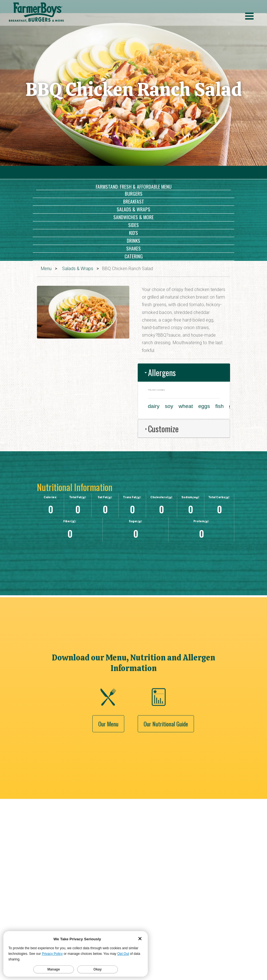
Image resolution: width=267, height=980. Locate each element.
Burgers (134, 193)
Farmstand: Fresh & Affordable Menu (134, 186)
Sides (133, 225)
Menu (46, 269)
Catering (134, 256)
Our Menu (108, 779)
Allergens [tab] (160, 372)
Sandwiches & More (133, 217)
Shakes (133, 248)
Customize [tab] (161, 429)
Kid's (133, 233)
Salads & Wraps (133, 209)
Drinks (133, 240)
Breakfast (134, 201)
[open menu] (249, 17)
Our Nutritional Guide (166, 779)
